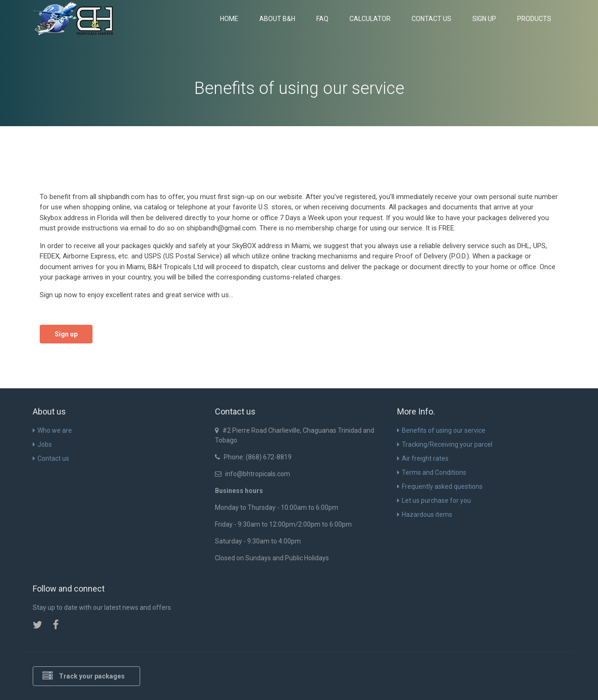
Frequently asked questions (440, 486)
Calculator (370, 19)
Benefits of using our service (441, 430)
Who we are (52, 430)
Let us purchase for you (434, 500)
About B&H (277, 19)
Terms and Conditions (432, 472)
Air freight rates (423, 458)
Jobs (42, 444)
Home (229, 19)
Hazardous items (425, 514)
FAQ (322, 19)
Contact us (431, 19)
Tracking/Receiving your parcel (445, 444)
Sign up (484, 19)
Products (534, 19)
